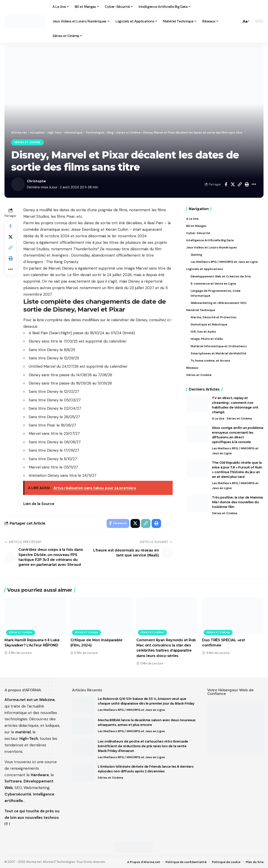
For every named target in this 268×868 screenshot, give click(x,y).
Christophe (36, 181)
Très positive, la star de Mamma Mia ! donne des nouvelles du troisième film (237, 502)
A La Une (218, 418)
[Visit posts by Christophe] (18, 184)
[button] (237, 21)
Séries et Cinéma (27, 142)
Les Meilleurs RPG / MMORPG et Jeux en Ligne (235, 450)
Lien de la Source (39, 504)
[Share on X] (233, 184)
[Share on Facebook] (226, 184)
